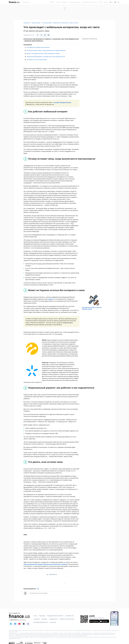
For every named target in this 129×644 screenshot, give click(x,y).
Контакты (53, 622)
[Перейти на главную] (14, 2)
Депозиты (94, 2)
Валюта (59, 2)
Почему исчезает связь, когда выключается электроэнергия (46, 50)
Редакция (42, 616)
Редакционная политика (55, 616)
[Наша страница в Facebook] (38, 35)
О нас (35, 616)
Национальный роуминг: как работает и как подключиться (46, 57)
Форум (106, 2)
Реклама (44, 619)
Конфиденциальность (41, 622)
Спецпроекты (53, 619)
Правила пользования (67, 619)
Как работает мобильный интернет (38, 47)
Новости (52, 2)
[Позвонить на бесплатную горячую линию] (19, 620)
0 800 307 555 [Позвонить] (26, 2)
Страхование (86, 2)
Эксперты (37, 619)
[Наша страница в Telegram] (41, 35)
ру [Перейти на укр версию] (111, 2)
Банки (101, 2)
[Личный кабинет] (115, 2)
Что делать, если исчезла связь (37, 60)
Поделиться (53, 575)
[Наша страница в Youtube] (48, 35)
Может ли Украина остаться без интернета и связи (43, 53)
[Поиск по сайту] (118, 2)
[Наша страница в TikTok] (24, 624)
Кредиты (65, 2)
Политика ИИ (70, 616)
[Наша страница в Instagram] (45, 35)
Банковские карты (75, 2)
